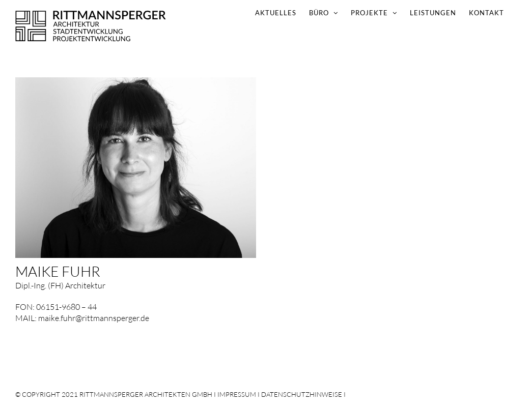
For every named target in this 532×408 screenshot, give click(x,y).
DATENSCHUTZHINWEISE (302, 394)
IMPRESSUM (237, 394)
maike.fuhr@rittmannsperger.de (94, 318)
